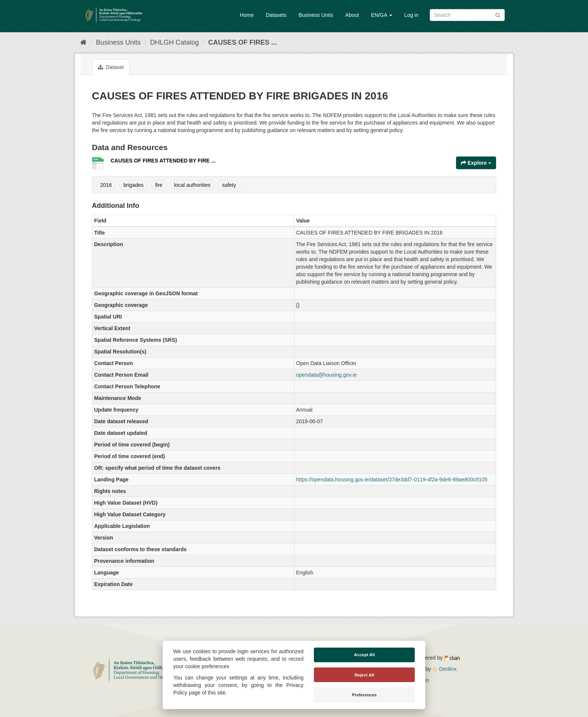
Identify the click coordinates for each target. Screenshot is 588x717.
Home (247, 15)
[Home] (83, 42)
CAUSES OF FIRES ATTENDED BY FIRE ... (163, 161)
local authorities (192, 185)
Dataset (111, 67)
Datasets (276, 15)
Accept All (364, 655)
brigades (133, 185)
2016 (106, 185)
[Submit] (498, 14)
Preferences (364, 695)
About (352, 15)
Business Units (316, 15)
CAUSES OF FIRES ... (242, 42)
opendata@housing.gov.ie (327, 375)
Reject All (364, 675)
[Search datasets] (467, 15)
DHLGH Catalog (174, 42)
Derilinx (445, 669)
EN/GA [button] (382, 15)
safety (229, 185)
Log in (411, 15)
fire (159, 185)
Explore (476, 163)
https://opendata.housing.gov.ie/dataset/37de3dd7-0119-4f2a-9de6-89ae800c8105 (392, 480)
